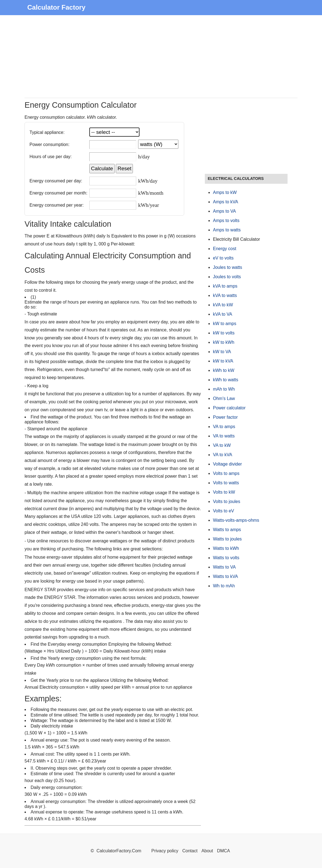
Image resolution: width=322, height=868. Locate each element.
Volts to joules (226, 501)
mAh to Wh (224, 389)
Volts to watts (226, 483)
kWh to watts (226, 380)
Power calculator (229, 408)
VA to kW (222, 445)
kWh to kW (223, 370)
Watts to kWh (226, 548)
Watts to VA (224, 567)
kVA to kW (223, 305)
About (207, 851)
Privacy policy (165, 851)
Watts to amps (227, 530)
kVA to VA (222, 314)
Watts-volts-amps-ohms (236, 520)
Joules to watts (227, 267)
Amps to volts (226, 221)
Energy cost (224, 249)
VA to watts (224, 436)
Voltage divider (227, 464)
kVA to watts (225, 295)
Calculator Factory (56, 7)
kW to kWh (223, 342)
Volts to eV (223, 511)
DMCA (223, 851)
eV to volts (223, 258)
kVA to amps (225, 286)
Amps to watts (227, 230)
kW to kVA (223, 361)
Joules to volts (227, 277)
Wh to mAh (224, 586)
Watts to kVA (225, 576)
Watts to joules (227, 539)
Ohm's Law (224, 398)
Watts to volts (226, 558)
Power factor (225, 417)
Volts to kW (224, 492)
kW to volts (224, 333)
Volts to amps (226, 473)
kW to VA (222, 352)
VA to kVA (222, 455)
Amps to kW (225, 192)
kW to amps (224, 324)
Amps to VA (224, 211)
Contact (190, 851)
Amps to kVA (225, 202)
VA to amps (224, 427)
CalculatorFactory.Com (120, 851)
